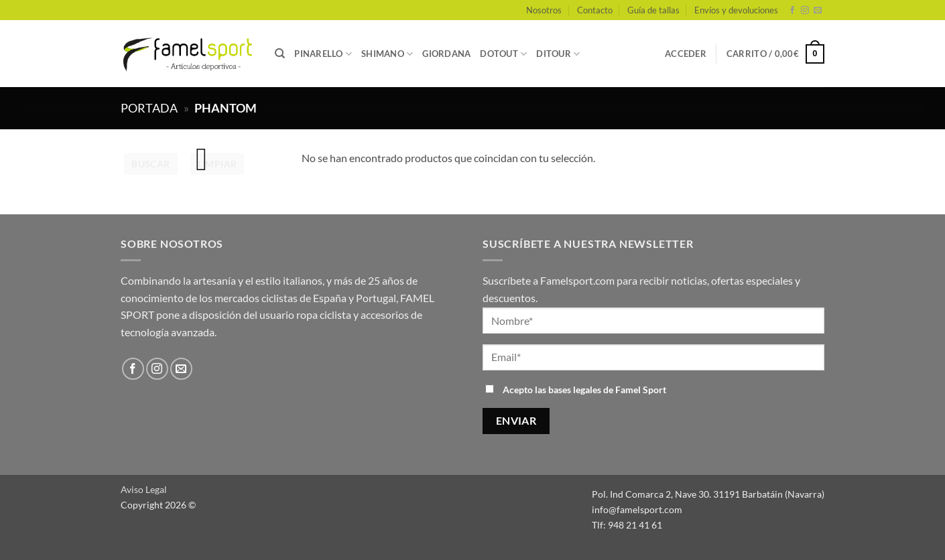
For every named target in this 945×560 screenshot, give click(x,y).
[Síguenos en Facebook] (792, 11)
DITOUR (558, 54)
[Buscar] (280, 54)
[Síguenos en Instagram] (805, 11)
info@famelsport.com (637, 509)
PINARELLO (323, 54)
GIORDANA (446, 54)
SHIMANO (387, 54)
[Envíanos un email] (818, 11)
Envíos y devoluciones (736, 10)
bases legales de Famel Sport (607, 390)
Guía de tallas (653, 10)
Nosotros (544, 10)
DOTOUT (503, 54)
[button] (686, 54)
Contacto (595, 10)
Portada (149, 108)
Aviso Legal (144, 489)
